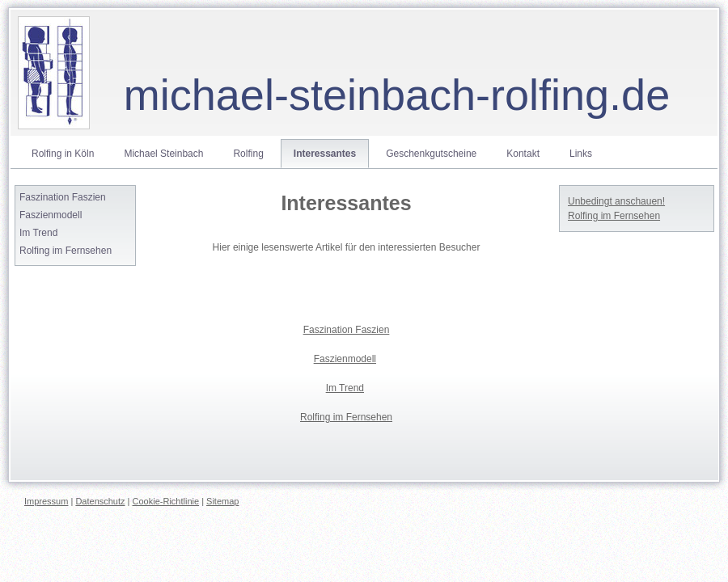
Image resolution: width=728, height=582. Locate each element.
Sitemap (222, 501)
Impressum (46, 501)
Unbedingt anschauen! (616, 201)
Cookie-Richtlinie (166, 501)
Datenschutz (100, 501)
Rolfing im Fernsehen (614, 216)
